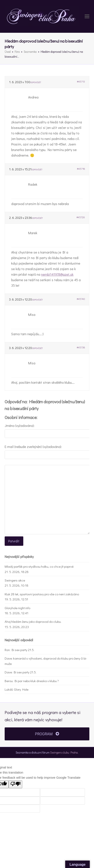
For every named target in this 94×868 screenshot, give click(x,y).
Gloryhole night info (17, 608)
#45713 (81, 81)
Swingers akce (15, 580)
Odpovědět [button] (36, 82)
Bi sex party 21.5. (23, 650)
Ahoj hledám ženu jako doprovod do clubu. (33, 621)
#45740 (81, 299)
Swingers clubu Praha (64, 753)
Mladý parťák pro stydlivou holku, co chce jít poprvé (39, 566)
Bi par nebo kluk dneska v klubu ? (37, 681)
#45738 (81, 347)
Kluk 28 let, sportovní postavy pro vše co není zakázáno (42, 594)
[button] (87, 16)
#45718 (81, 169)
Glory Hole (21, 689)
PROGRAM (47, 734)
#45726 (81, 217)
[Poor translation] (15, 784)
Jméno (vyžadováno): (20, 425)
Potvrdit (14, 541)
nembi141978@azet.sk (57, 274)
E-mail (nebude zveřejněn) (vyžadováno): (33, 447)
